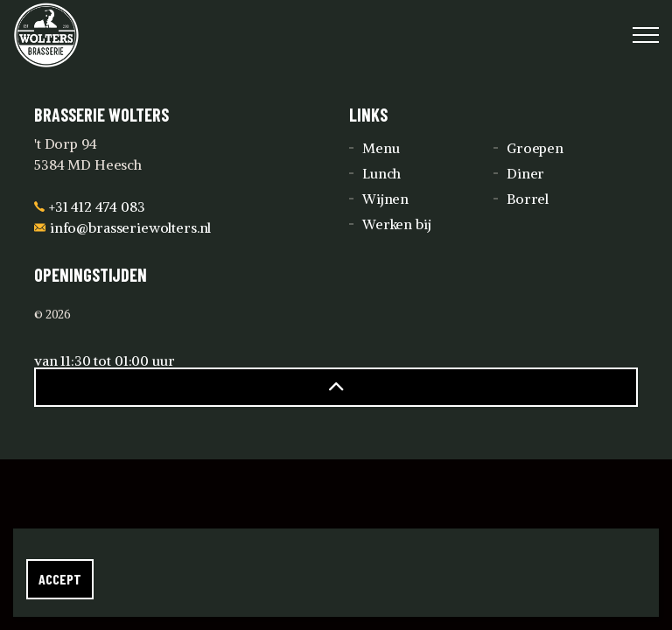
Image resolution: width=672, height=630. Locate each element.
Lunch (381, 173)
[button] (336, 387)
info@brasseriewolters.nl (122, 227)
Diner (525, 173)
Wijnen (385, 199)
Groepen (535, 148)
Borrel (528, 199)
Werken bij (397, 224)
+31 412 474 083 (90, 206)
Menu (381, 148)
